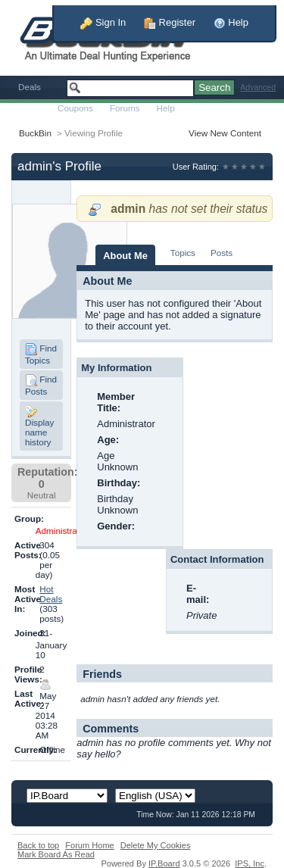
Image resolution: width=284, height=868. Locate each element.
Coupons (75, 108)
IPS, (250, 863)
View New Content (225, 133)
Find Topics (41, 354)
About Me (125, 256)
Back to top (38, 845)
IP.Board (164, 863)
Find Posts (41, 385)
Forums (125, 108)
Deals (30, 87)
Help (231, 22)
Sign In (103, 22)
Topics (183, 253)
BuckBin (35, 133)
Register (170, 22)
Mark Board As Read (56, 854)
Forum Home (89, 845)
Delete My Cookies (156, 845)
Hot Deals (51, 594)
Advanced (258, 87)
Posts (222, 253)
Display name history (39, 426)
